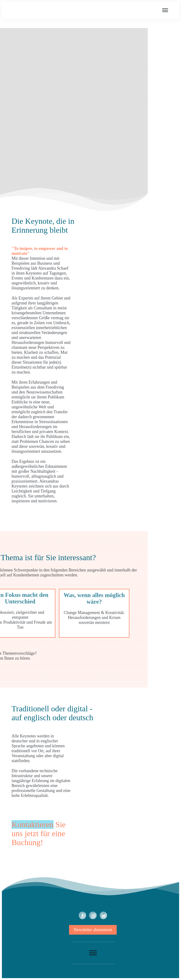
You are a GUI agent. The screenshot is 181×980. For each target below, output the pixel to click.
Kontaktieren (33, 825)
